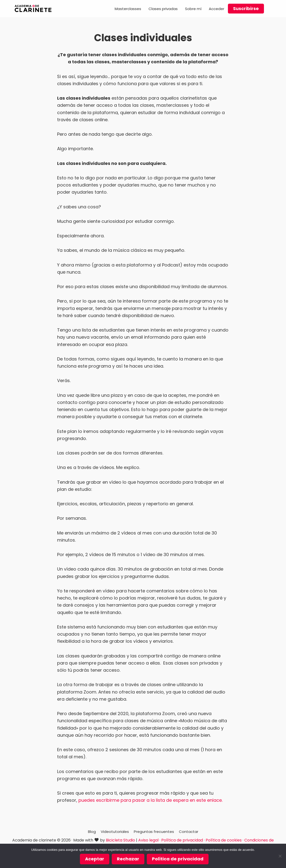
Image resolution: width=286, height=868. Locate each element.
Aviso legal (148, 840)
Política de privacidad (182, 840)
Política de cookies (224, 840)
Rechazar (128, 859)
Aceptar (95, 859)
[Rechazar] (280, 856)
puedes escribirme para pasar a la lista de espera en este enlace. (150, 800)
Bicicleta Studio (120, 840)
